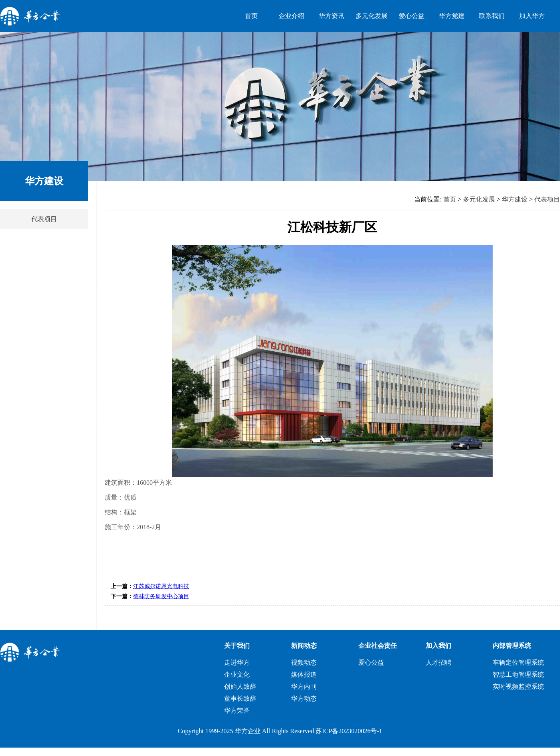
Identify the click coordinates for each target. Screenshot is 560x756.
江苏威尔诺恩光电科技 (161, 586)
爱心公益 (412, 16)
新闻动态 (304, 646)
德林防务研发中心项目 (161, 596)
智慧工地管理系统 (518, 674)
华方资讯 (332, 16)
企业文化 (237, 674)
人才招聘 (439, 662)
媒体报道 (304, 674)
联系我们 (492, 16)
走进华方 (237, 662)
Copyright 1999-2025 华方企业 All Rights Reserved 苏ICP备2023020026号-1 (280, 731)
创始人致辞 (240, 686)
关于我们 (237, 646)
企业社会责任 (378, 646)
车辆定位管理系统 (518, 662)
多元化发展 (372, 16)
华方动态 (304, 699)
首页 (251, 16)
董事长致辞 (240, 699)
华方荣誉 (237, 711)
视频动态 (304, 662)
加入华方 (532, 16)
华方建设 (515, 199)
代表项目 (44, 219)
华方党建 (452, 16)
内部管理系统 (512, 646)
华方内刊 (304, 686)
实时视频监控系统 (518, 686)
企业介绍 (291, 16)
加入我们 (439, 646)
